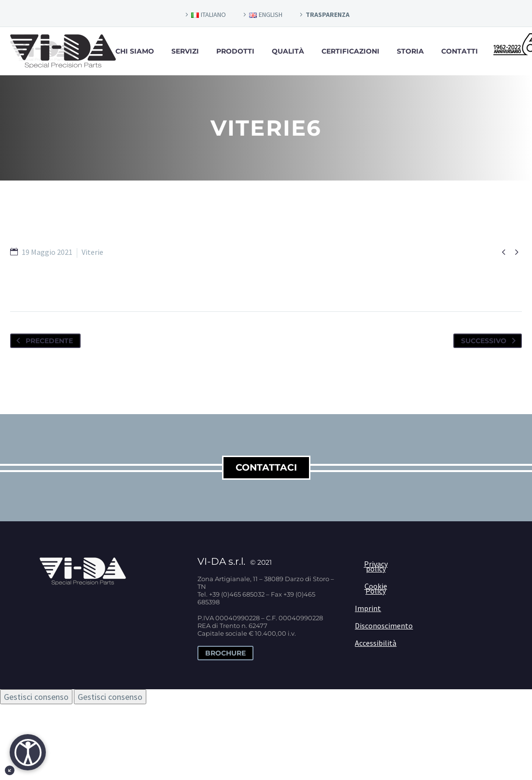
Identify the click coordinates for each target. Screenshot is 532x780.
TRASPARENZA (328, 14)
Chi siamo (135, 51)
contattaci (266, 467)
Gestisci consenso (36, 697)
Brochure (225, 653)
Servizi (185, 51)
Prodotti (235, 51)
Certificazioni (350, 51)
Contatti (460, 51)
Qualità (288, 51)
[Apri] (28, 752)
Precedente (43, 341)
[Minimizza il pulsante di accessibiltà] (10, 770)
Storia (410, 51)
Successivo (490, 341)
